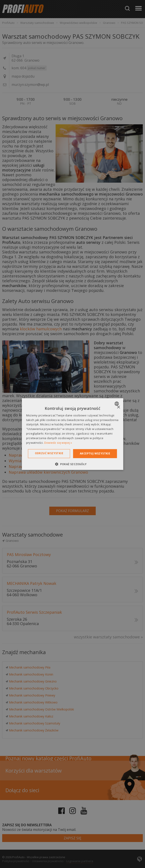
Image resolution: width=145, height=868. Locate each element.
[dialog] (73, 434)
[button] (72, 464)
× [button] (118, 407)
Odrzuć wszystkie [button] (49, 453)
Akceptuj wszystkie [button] (95, 453)
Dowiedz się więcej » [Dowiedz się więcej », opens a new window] (58, 442)
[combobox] (117, 404)
